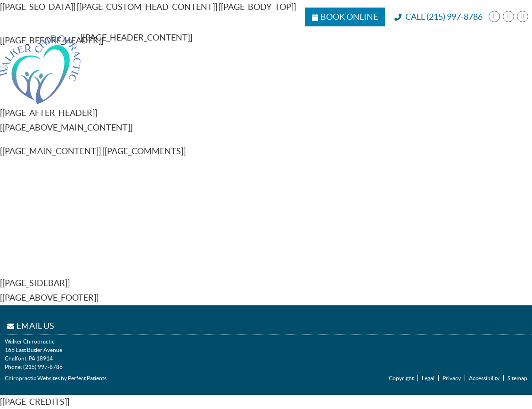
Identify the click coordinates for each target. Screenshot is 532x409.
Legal (428, 378)
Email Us (31, 326)
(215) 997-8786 (454, 17)
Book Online (345, 17)
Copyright (401, 378)
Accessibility (484, 378)
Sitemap (517, 378)
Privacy (452, 378)
